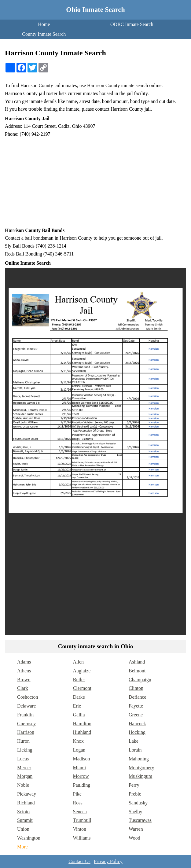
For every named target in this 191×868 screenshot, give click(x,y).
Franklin (25, 715)
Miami (79, 768)
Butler (79, 680)
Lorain (135, 750)
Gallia (79, 715)
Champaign (140, 680)
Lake (134, 741)
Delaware (26, 706)
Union (23, 829)
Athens (24, 671)
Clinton (136, 688)
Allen (78, 662)
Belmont (137, 671)
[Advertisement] (95, 182)
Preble (135, 794)
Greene (136, 715)
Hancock (137, 724)
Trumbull (82, 820)
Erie (77, 706)
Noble (23, 785)
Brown (24, 680)
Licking (25, 750)
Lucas (23, 759)
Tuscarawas (140, 820)
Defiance (138, 697)
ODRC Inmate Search (132, 24)
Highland (82, 732)
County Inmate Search (44, 34)
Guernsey (26, 724)
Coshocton (28, 697)
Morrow (81, 776)
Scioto (23, 812)
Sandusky (138, 803)
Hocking (137, 732)
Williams (82, 838)
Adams (24, 662)
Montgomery (141, 768)
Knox (78, 741)
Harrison (26, 732)
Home (44, 24)
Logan (79, 750)
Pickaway (27, 794)
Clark (23, 688)
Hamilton (82, 724)
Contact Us (79, 861)
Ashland (137, 662)
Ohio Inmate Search (95, 10)
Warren (136, 829)
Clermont (82, 688)
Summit (25, 820)
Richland (26, 803)
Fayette (136, 706)
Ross (77, 803)
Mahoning (139, 759)
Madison (81, 759)
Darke (79, 697)
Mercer (24, 768)
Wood (134, 838)
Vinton (79, 829)
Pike (77, 794)
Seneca (80, 812)
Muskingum (140, 776)
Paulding (81, 785)
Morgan (25, 776)
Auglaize (82, 671)
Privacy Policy (108, 861)
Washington (29, 838)
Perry (134, 785)
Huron (23, 741)
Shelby (135, 812)
